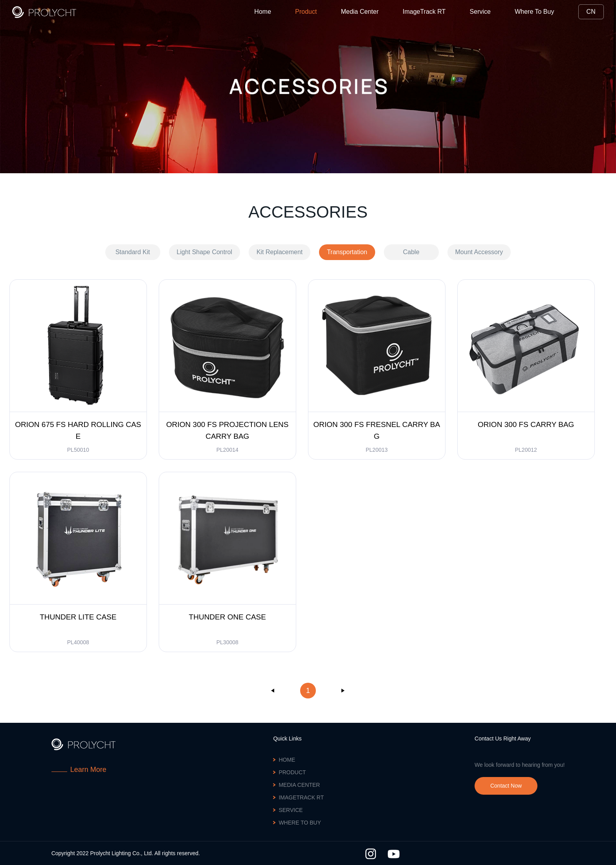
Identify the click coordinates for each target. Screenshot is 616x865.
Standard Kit (133, 252)
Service (480, 12)
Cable (411, 252)
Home (263, 12)
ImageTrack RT (424, 12)
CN (591, 12)
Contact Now (506, 786)
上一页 (273, 691)
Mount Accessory (479, 252)
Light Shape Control (204, 252)
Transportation (347, 252)
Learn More (88, 770)
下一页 (343, 691)
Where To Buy (534, 12)
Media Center (360, 12)
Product (306, 12)
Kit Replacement (280, 252)
